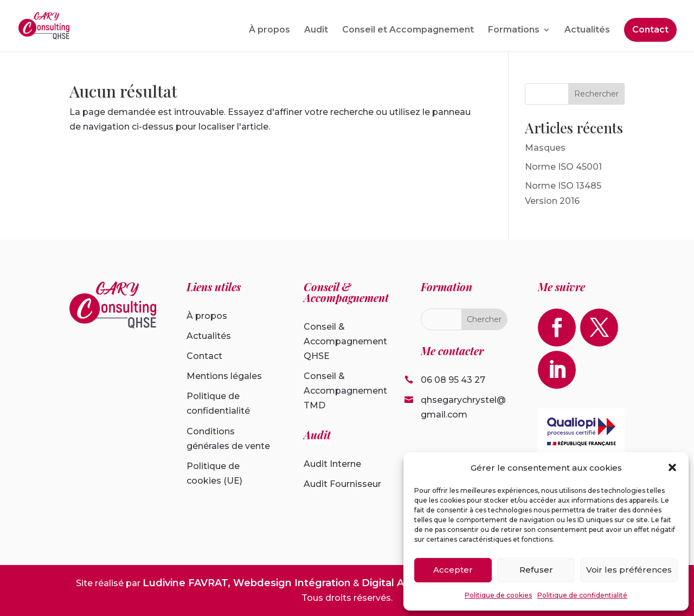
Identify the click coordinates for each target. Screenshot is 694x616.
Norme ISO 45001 (563, 167)
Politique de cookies (498, 595)
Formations (514, 30)
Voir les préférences (629, 570)
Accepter (453, 570)
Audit (316, 30)
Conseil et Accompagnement (408, 30)
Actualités (587, 30)
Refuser (536, 570)
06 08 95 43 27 (453, 380)
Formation (446, 287)
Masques (545, 148)
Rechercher (596, 94)
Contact (650, 30)
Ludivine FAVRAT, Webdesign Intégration (247, 583)
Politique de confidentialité (582, 595)
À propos (269, 30)
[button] (672, 467)
